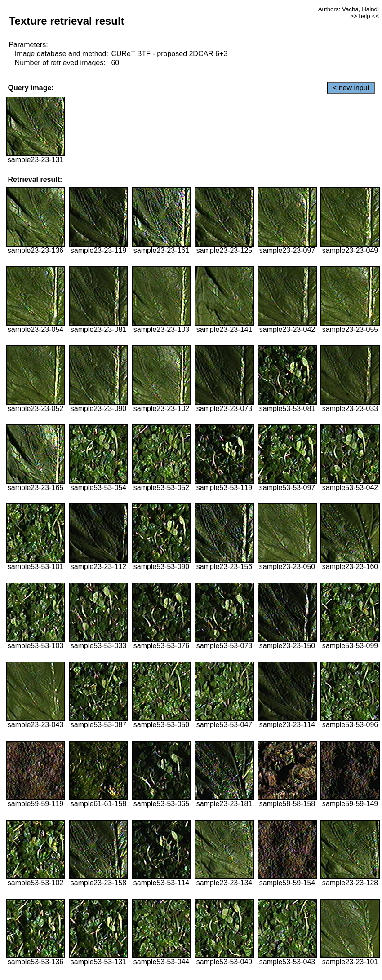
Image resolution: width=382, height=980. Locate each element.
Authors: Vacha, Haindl (349, 9)
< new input (351, 88)
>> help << (364, 16)
